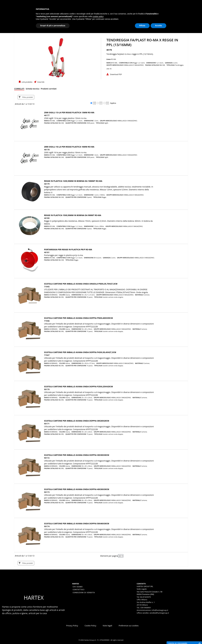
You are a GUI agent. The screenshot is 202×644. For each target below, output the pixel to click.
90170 (47, 389)
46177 (47, 115)
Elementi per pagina (109, 556)
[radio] (91, 103)
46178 (47, 150)
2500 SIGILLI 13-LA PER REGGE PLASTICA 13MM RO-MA (69, 112)
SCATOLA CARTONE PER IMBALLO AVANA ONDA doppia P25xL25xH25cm (79, 386)
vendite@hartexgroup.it (159, 613)
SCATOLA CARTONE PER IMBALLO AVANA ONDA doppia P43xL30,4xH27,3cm (80, 352)
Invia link (41, 82)
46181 (47, 252)
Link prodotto (27, 82)
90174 (47, 526)
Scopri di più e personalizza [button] (53, 26)
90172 (47, 458)
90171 (47, 424)
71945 (47, 287)
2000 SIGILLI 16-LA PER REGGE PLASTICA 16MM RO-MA (69, 147)
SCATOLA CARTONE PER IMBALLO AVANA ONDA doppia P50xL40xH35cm (79, 318)
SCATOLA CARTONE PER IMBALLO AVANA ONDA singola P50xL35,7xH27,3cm (81, 284)
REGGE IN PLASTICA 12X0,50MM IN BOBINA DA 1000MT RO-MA (73, 181)
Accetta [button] (158, 26)
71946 (47, 321)
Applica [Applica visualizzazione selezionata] (113, 103)
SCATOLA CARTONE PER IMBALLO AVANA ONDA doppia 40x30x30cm (77, 489)
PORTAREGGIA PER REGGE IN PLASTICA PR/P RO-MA (68, 249)
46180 (47, 218)
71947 (47, 355)
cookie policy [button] (98, 16)
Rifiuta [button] (142, 26)
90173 (47, 492)
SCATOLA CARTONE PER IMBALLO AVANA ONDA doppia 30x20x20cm (77, 421)
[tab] (19, 89)
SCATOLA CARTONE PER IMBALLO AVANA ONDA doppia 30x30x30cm (77, 455)
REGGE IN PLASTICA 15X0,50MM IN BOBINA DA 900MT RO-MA (73, 215)
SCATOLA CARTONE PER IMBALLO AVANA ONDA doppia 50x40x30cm (77, 524)
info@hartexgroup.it (160, 610)
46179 (47, 184)
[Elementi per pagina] (121, 556)
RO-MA (113, 59)
